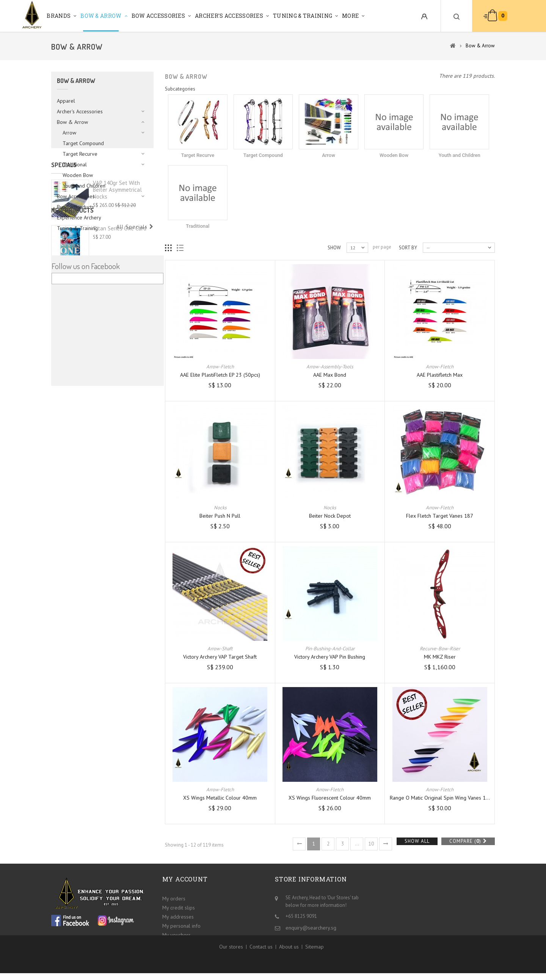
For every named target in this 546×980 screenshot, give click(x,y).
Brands (59, 16)
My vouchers (177, 934)
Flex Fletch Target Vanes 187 (440, 516)
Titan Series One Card (120, 359)
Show (334, 248)
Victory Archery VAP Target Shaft (220, 657)
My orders (174, 897)
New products (72, 341)
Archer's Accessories (229, 16)
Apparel (66, 101)
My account (185, 879)
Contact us (261, 958)
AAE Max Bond (330, 375)
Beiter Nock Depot (330, 516)
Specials (64, 259)
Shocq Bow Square (115, 403)
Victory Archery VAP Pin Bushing (330, 657)
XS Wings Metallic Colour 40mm (220, 798)
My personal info (181, 925)
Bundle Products (75, 207)
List (180, 248)
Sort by (408, 248)
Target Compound (83, 143)
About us (289, 958)
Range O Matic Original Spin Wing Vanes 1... (440, 798)
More (350, 16)
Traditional (75, 164)
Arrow (69, 133)
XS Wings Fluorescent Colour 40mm (330, 798)
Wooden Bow (78, 175)
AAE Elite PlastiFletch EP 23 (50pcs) (220, 375)
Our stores (231, 958)
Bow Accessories (158, 16)
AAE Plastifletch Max (440, 375)
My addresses (178, 916)
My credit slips (179, 906)
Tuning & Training (303, 16)
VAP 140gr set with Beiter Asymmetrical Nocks (117, 284)
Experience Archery (79, 218)
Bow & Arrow (101, 16)
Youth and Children (84, 186)
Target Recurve (80, 154)
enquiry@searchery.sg (311, 927)
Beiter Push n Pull (220, 516)
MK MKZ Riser (440, 657)
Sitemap (315, 958)
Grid (169, 248)
